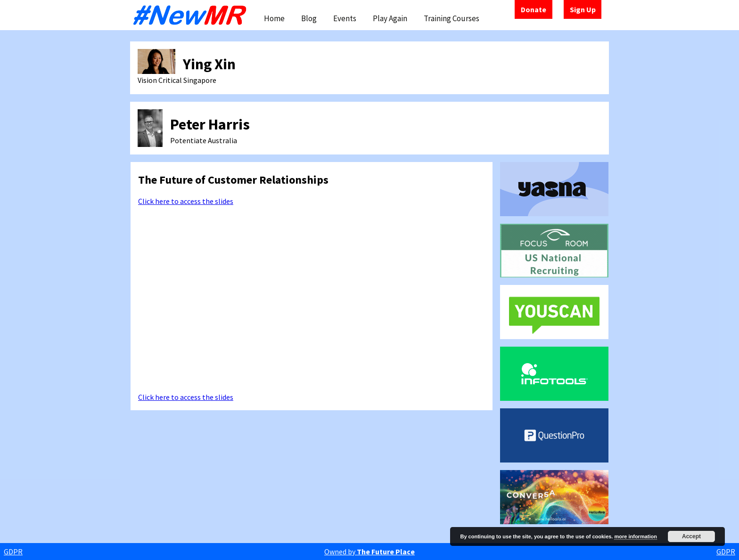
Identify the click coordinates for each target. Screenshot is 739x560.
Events (345, 18)
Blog (309, 18)
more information (635, 536)
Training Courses (452, 18)
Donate (534, 9)
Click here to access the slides (186, 201)
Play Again (390, 18)
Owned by (369, 552)
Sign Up (583, 9)
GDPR (13, 552)
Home (274, 18)
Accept (691, 536)
